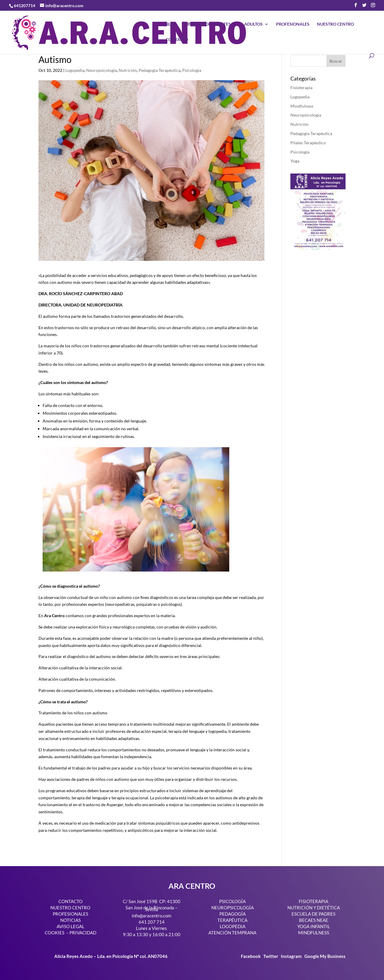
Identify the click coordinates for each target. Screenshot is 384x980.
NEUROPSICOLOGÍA (233, 908)
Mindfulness (302, 106)
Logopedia (75, 70)
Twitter (271, 956)
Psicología (192, 70)
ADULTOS (253, 24)
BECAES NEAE (314, 920)
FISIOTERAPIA (313, 901)
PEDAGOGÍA (233, 914)
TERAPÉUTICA (232, 920)
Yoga (295, 161)
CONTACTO (177, 40)
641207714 (24, 6)
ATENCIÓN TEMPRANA (232, 933)
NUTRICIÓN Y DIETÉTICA (314, 908)
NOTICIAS (71, 920)
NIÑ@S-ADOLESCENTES (207, 24)
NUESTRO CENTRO (335, 24)
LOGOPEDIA (233, 926)
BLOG (171, 24)
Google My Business (325, 956)
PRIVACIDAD (83, 933)
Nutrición (128, 70)
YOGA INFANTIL (314, 926)
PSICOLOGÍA (232, 901)
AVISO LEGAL (71, 926)
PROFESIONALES (293, 24)
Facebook (251, 956)
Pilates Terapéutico (308, 143)
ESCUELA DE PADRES (313, 914)
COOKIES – (57, 933)
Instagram (291, 956)
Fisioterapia (301, 88)
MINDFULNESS (314, 933)
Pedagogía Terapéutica (160, 70)
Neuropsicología (102, 70)
